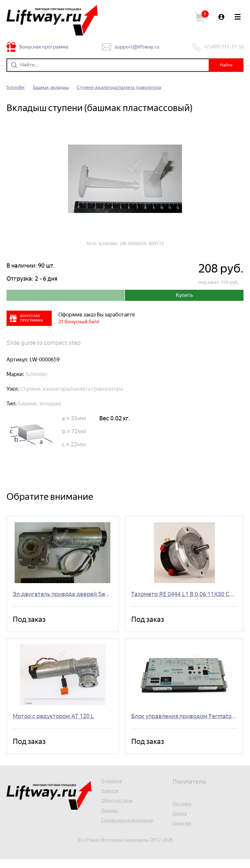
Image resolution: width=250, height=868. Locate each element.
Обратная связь (119, 809)
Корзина (200, 17)
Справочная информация (131, 830)
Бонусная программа (47, 47)
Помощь (111, 820)
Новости (111, 799)
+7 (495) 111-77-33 (221, 47)
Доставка (183, 811)
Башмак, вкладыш (56, 88)
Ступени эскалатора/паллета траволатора (133, 88)
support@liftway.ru (138, 47)
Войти (219, 17)
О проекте (113, 788)
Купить (184, 297)
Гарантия (183, 832)
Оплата (181, 822)
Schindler (17, 88)
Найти (224, 65)
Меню (237, 17)
